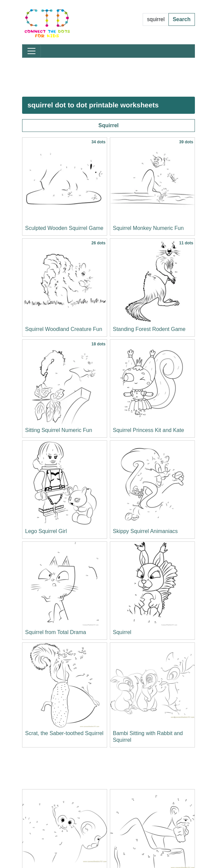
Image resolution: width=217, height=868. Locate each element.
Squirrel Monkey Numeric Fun (148, 228)
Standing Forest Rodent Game (149, 329)
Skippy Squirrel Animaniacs (145, 531)
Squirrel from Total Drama (56, 632)
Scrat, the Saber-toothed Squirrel (64, 733)
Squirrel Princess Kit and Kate (149, 430)
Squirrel (108, 125)
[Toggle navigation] (31, 51)
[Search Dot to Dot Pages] (156, 19)
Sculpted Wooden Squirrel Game (64, 228)
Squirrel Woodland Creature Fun (64, 329)
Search (182, 19)
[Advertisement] (108, 77)
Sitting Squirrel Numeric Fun (59, 430)
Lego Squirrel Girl (46, 531)
